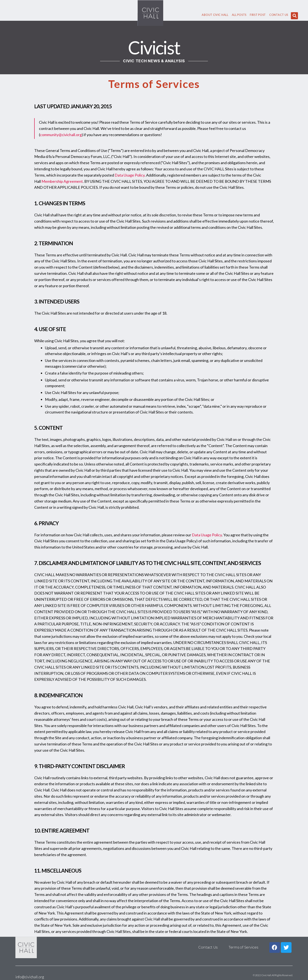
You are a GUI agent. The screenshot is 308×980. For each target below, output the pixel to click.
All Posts (239, 15)
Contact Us (279, 15)
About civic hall (215, 15)
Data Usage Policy (130, 175)
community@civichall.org (61, 135)
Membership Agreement (62, 181)
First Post (258, 15)
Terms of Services (243, 947)
